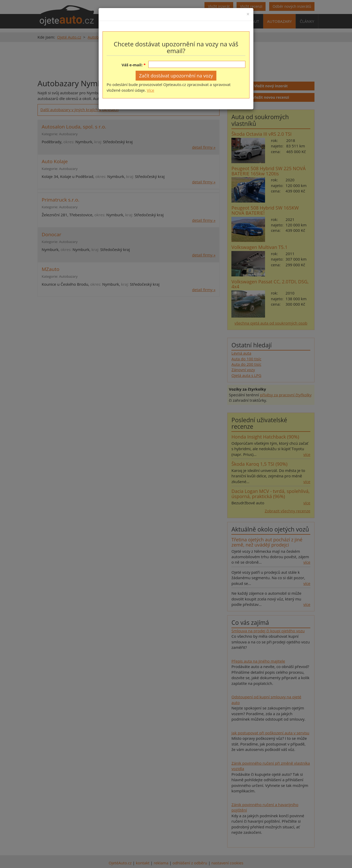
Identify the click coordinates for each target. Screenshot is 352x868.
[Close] (248, 14)
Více (150, 90)
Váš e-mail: (132, 65)
